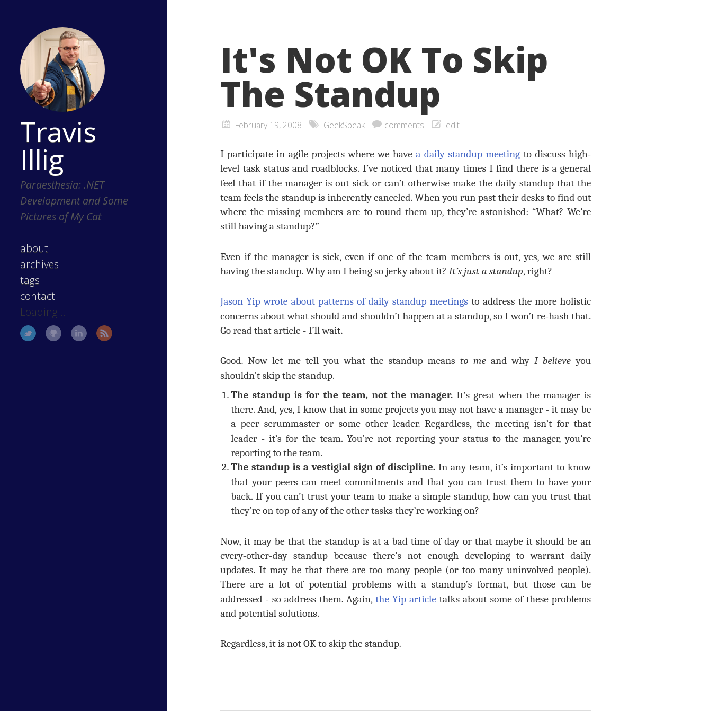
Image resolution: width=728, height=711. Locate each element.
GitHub (53, 333)
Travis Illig (58, 145)
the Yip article (406, 599)
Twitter (28, 333)
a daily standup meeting (468, 154)
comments (404, 125)
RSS (104, 333)
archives (39, 264)
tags (30, 280)
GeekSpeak (344, 125)
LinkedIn (79, 333)
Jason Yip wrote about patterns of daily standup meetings (344, 301)
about (34, 248)
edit (453, 125)
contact (38, 296)
